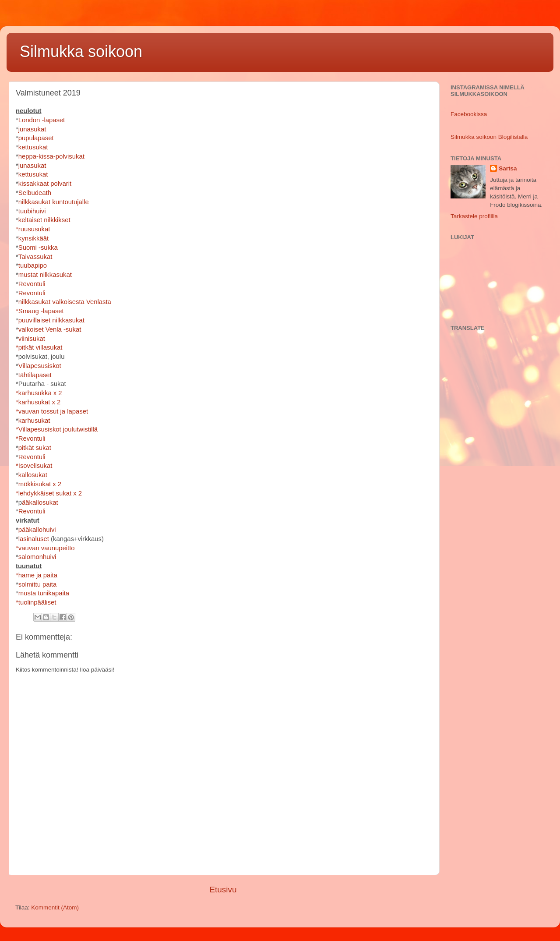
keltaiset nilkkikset (44, 220)
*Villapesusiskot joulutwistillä (57, 429)
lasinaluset (34, 539)
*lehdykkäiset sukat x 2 (49, 493)
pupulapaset (36, 138)
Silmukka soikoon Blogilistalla (489, 137)
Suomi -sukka (38, 248)
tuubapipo (33, 265)
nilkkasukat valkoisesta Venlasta (65, 302)
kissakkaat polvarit (45, 184)
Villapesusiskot (40, 366)
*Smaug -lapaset (40, 311)
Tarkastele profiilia (474, 216)
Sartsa (508, 168)
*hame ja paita (37, 575)
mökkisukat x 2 (40, 484)
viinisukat (32, 339)
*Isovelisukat (34, 466)
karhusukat (34, 421)
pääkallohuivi (37, 530)
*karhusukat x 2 (38, 402)
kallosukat (33, 475)
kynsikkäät (33, 238)
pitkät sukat (35, 448)
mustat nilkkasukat (45, 275)
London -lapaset (42, 120)
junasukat (32, 129)
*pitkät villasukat (39, 347)
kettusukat (33, 147)
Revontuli (32, 284)
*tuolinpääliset (36, 602)
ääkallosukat (40, 502)
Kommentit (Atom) (55, 907)
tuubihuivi (32, 211)
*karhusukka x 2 (39, 393)
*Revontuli (31, 439)
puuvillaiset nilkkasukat (51, 320)
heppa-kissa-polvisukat (51, 156)
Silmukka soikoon (81, 51)
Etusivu (223, 890)
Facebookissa (469, 114)
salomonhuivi (37, 557)
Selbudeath (35, 193)
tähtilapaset (35, 375)
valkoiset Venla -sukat (50, 329)
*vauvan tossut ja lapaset (52, 411)
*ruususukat (33, 229)
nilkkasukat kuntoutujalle (54, 202)
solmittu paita (37, 584)
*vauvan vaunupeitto (45, 548)
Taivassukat (35, 257)
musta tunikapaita (44, 593)
